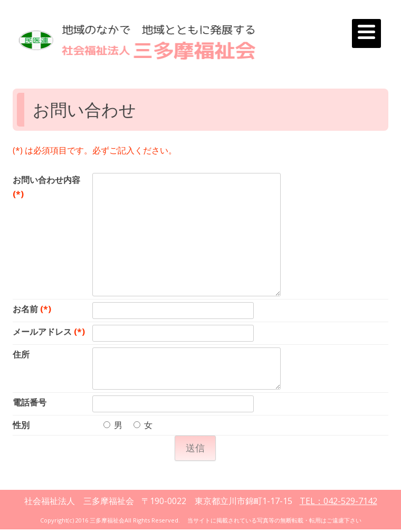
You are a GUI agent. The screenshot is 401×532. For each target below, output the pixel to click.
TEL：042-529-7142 (338, 501)
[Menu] (366, 33)
